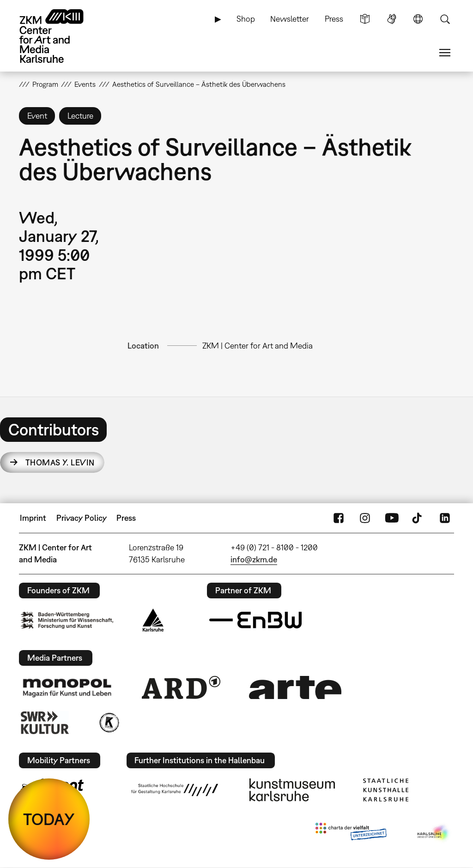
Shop (246, 19)
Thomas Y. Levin (60, 462)
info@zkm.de (254, 559)
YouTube (392, 518)
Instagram (365, 518)
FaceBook (339, 518)
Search (445, 19)
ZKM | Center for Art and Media (258, 346)
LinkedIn (445, 518)
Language (418, 19)
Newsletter (290, 19)
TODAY (49, 819)
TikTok (418, 518)
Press (334, 19)
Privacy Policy (82, 518)
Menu (445, 53)
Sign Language (392, 19)
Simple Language (365, 19)
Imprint (33, 518)
